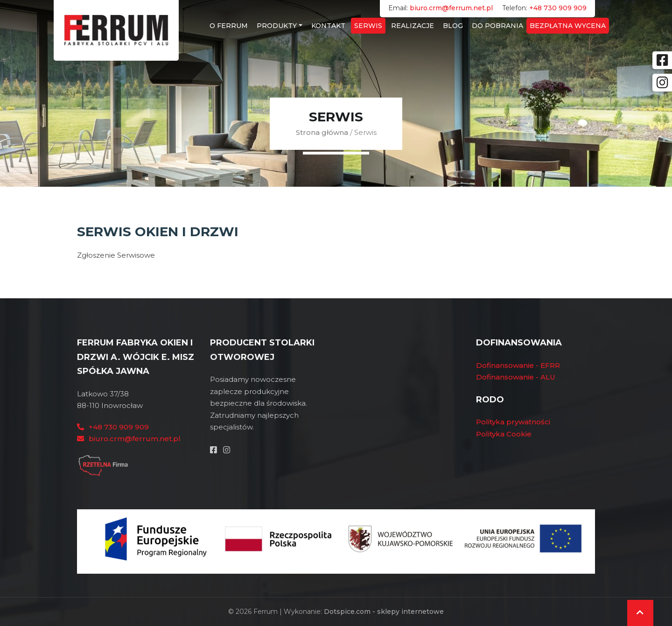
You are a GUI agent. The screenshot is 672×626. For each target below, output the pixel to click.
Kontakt (328, 26)
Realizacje (413, 26)
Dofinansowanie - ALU (516, 377)
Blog (453, 26)
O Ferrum (229, 26)
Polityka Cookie (504, 434)
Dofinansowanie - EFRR (518, 365)
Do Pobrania (497, 26)
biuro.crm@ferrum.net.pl (451, 8)
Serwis (368, 26)
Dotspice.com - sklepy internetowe (384, 612)
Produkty (277, 26)
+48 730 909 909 (558, 8)
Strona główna (322, 132)
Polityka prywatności (513, 422)
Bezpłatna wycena (568, 26)
